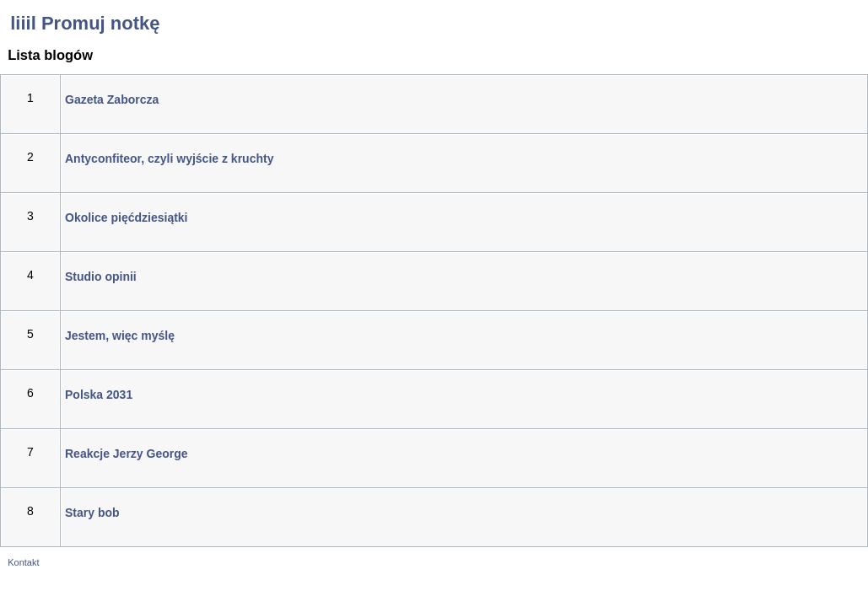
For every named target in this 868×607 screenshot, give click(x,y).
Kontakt (23, 562)
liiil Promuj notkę (80, 23)
